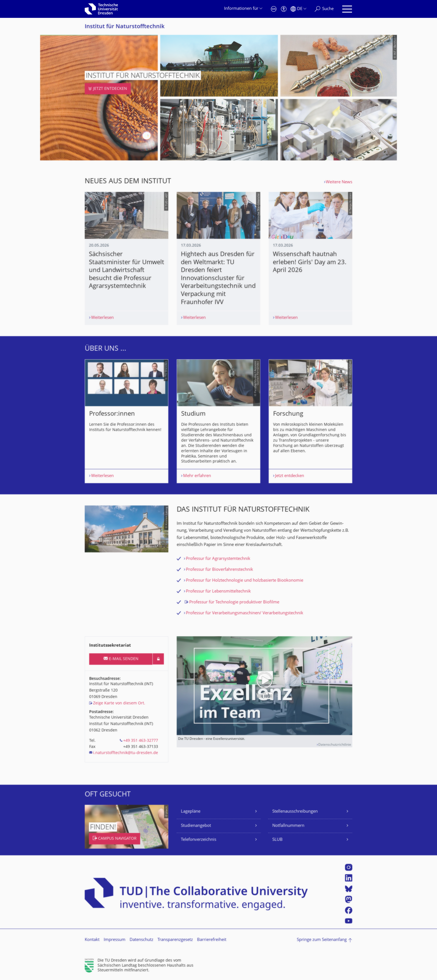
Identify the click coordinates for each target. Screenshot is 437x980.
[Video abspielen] (264, 686)
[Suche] (324, 9)
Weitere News (339, 182)
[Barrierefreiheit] (284, 9)
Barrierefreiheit (212, 940)
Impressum (115, 940)
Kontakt (92, 940)
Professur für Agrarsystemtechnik (218, 559)
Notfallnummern (288, 826)
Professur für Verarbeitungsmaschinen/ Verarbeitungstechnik (245, 613)
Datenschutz (141, 940)
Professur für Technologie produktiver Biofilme (234, 602)
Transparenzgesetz (175, 940)
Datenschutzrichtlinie (335, 745)
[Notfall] (274, 9)
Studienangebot (196, 826)
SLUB (277, 840)
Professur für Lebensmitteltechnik (218, 592)
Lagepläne (191, 812)
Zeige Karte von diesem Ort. (119, 703)
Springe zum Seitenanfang (322, 940)
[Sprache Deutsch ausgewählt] (298, 9)
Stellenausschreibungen (295, 812)
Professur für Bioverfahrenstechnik (219, 570)
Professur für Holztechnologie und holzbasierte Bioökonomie (245, 581)
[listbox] (219, 421)
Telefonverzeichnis (199, 840)
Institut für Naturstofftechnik (125, 27)
